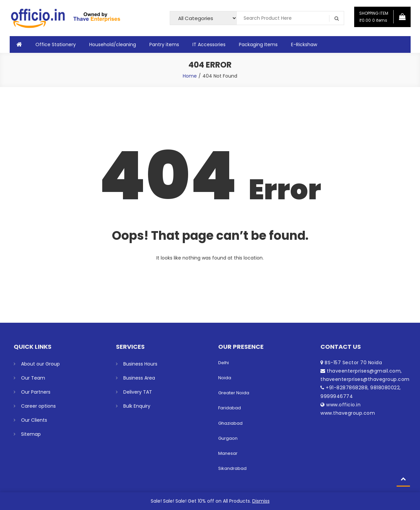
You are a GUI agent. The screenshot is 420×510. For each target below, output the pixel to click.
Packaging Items (258, 44)
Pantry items (164, 44)
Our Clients (34, 420)
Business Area (139, 378)
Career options (38, 406)
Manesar (228, 453)
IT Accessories (209, 44)
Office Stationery (56, 44)
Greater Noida (234, 393)
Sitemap (31, 434)
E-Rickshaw (304, 44)
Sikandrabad (232, 468)
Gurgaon (228, 438)
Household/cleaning (113, 44)
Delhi (224, 363)
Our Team (33, 378)
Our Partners (36, 392)
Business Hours (140, 364)
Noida (225, 378)
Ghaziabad (230, 423)
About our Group (40, 364)
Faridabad (230, 408)
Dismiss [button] (261, 501)
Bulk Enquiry (137, 406)
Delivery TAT (138, 392)
